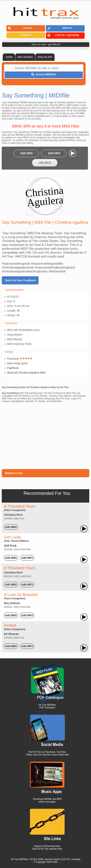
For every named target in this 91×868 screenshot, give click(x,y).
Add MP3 (27, 558)
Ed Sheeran (11, 634)
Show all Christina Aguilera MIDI (26, 373)
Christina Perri (13, 515)
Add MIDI (11, 527)
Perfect (15, 627)
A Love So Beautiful (21, 596)
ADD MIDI (26, 153)
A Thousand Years (20, 508)
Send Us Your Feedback (20, 280)
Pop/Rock (13, 368)
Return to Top (14, 473)
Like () (45, 163)
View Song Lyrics (17, 363)
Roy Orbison (12, 603)
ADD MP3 (54, 153)
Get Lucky (16, 539)
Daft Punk (10, 546)
